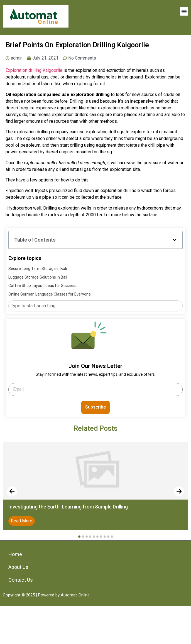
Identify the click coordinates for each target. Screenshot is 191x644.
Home (15, 554)
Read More (22, 521)
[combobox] (95, 306)
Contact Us (21, 580)
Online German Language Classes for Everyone (50, 294)
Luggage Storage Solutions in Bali (38, 277)
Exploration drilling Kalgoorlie (34, 70)
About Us (18, 567)
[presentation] (12, 491)
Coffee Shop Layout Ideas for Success (42, 286)
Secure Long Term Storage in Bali (38, 269)
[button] (184, 11)
